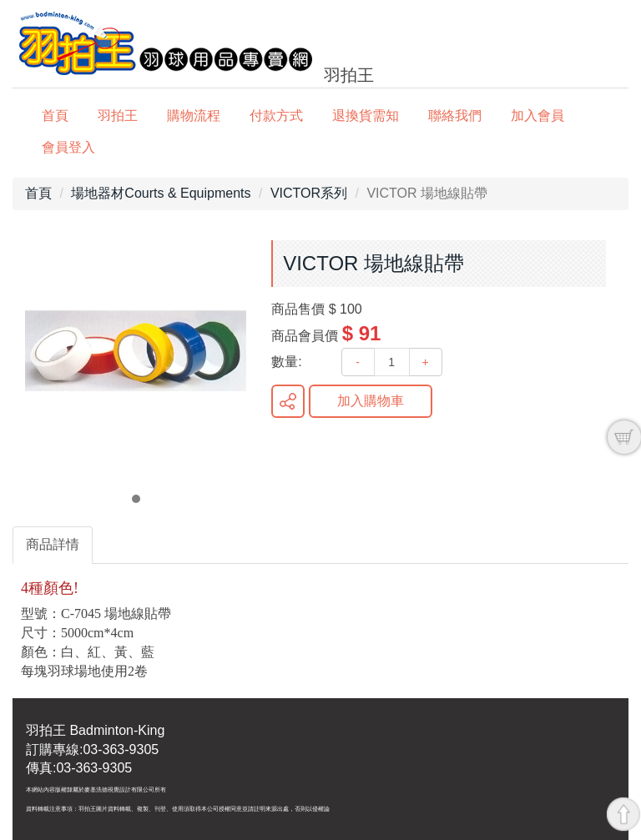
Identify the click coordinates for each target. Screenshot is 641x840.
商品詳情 (53, 544)
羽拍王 (118, 116)
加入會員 (538, 116)
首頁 (55, 116)
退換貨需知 (366, 116)
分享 (288, 401)
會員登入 (68, 147)
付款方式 (276, 116)
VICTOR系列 (309, 193)
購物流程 (194, 116)
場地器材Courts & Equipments (161, 193)
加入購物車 (371, 401)
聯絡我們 (455, 116)
